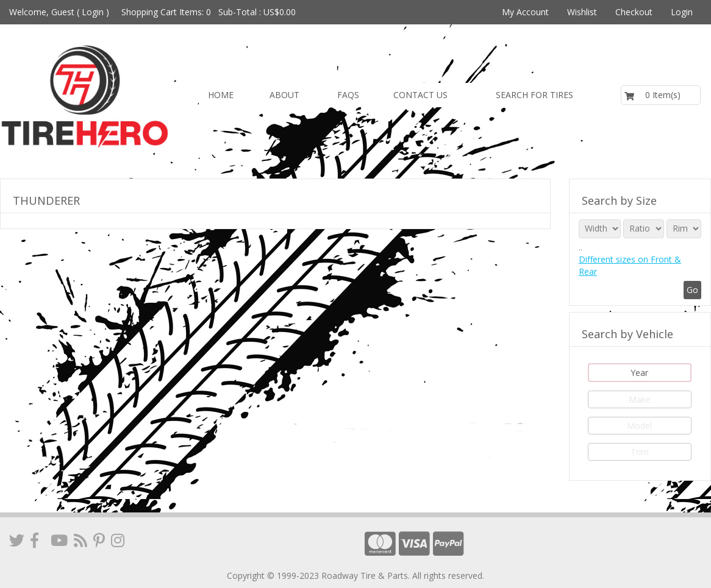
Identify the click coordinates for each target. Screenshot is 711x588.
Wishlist (582, 12)
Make (640, 399)
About (284, 95)
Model (639, 426)
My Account (525, 12)
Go (692, 290)
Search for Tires (534, 95)
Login (93, 12)
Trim (640, 452)
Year (639, 373)
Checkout (634, 12)
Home (221, 95)
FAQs (348, 95)
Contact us (420, 95)
